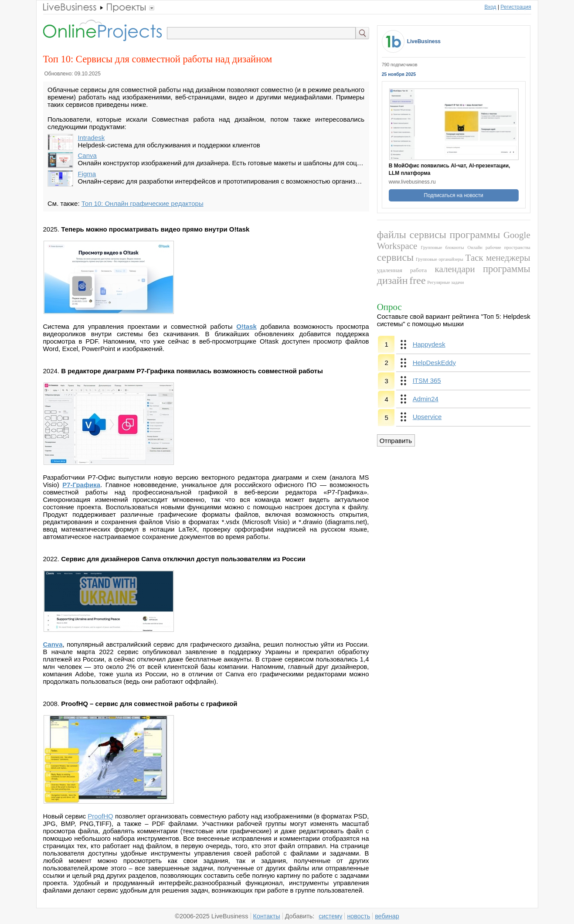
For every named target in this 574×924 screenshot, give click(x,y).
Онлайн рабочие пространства (499, 247)
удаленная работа (402, 270)
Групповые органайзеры (440, 259)
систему (330, 916)
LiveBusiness (424, 41)
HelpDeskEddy (434, 363)
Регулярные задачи (445, 282)
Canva (87, 155)
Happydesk (429, 344)
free (417, 280)
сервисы (428, 235)
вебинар (387, 916)
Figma (87, 174)
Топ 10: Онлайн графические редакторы (143, 203)
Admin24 (426, 399)
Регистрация (516, 7)
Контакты (267, 916)
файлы (392, 235)
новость (358, 916)
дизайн (392, 280)
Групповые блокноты (443, 247)
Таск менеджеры (498, 258)
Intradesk (92, 138)
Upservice (427, 417)
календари (455, 269)
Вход (490, 7)
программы (475, 235)
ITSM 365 (427, 380)
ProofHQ (100, 816)
